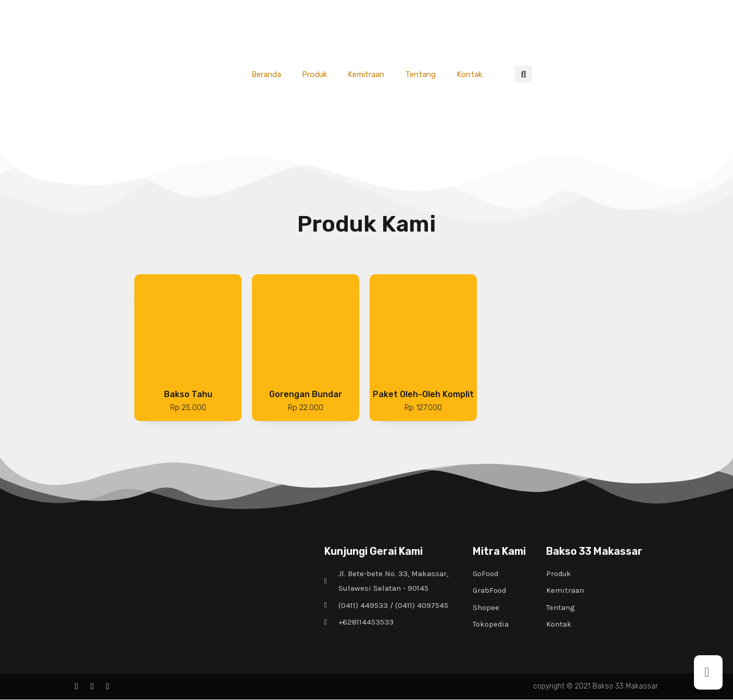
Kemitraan (366, 74)
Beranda (266, 74)
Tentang (420, 74)
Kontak (469, 74)
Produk (314, 74)
